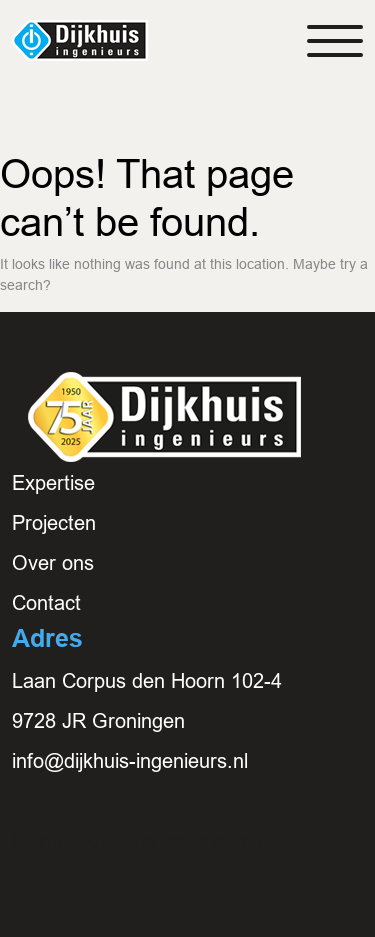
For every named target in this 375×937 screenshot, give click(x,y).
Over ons (53, 563)
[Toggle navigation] (335, 41)
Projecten (54, 523)
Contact (46, 603)
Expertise (53, 483)
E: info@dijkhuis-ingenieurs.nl (142, 841)
